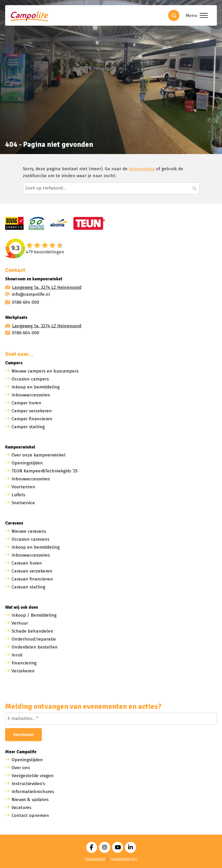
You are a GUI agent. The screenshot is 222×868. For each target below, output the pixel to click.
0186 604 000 (22, 302)
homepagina (142, 169)
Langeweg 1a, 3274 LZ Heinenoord (47, 287)
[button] (194, 188)
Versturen (23, 735)
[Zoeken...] (111, 188)
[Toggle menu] (196, 15)
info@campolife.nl (28, 294)
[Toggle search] (174, 15)
